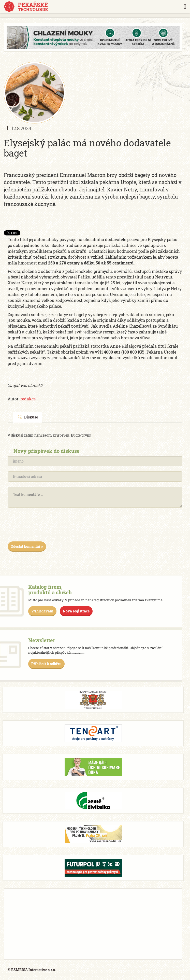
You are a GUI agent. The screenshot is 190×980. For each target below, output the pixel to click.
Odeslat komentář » (27, 546)
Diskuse (28, 417)
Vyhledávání (42, 611)
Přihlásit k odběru (46, 664)
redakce (28, 399)
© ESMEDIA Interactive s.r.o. (32, 970)
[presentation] (46, 526)
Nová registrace (76, 611)
